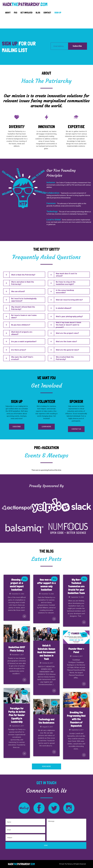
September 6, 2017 (18, 726)
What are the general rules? (67, 350)
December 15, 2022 (48, 594)
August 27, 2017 (48, 727)
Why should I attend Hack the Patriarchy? (23, 308)
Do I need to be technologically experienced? (24, 300)
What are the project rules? (67, 333)
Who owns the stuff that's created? (22, 358)
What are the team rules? (66, 341)
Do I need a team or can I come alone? (24, 316)
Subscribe (77, 46)
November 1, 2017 (18, 655)
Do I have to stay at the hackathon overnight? (66, 283)
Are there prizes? (19, 350)
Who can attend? (18, 291)
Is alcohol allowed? (64, 308)
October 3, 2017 (77, 656)
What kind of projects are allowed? (22, 333)
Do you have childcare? (21, 325)
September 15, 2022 (77, 597)
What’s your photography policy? (69, 316)
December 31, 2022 (18, 594)
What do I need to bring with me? (69, 300)
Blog (25, 579)
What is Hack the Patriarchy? (23, 275)
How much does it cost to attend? (66, 275)
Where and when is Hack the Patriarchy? (23, 283)
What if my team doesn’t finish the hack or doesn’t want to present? (68, 325)
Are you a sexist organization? (24, 341)
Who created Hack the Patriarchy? (65, 358)
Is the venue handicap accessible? (65, 291)
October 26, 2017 (48, 663)
